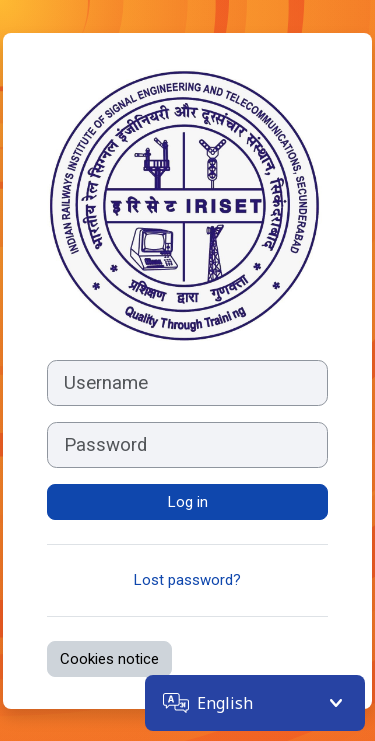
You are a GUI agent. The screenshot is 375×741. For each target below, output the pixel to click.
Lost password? (187, 580)
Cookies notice (109, 659)
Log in (188, 502)
